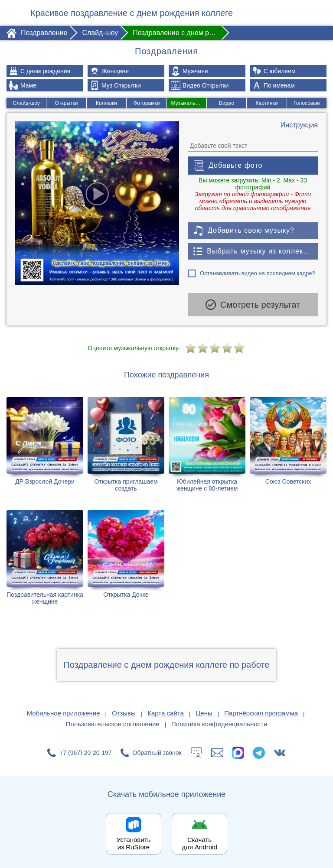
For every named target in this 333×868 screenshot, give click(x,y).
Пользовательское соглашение (113, 723)
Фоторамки (146, 103)
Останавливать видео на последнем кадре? (258, 273)
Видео (227, 103)
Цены (204, 713)
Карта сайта (166, 713)
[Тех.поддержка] (196, 752)
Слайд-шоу (26, 103)
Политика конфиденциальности (219, 723)
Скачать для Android (199, 843)
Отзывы (124, 713)
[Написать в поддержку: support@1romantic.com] (217, 752)
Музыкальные (188, 103)
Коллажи (106, 103)
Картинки (267, 103)
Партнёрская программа (261, 713)
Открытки (66, 103)
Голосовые (307, 103)
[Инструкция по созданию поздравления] (299, 125)
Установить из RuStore (134, 843)
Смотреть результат (253, 305)
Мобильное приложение (64, 713)
